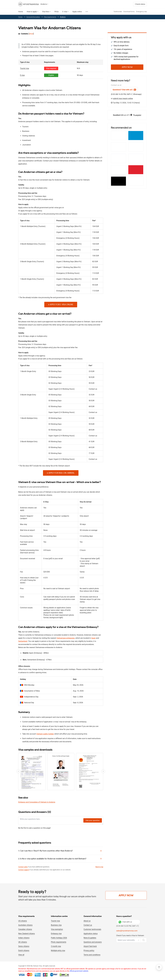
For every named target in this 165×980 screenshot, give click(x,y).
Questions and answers (93, 942)
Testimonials (118, 12)
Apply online (77, 12)
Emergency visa (141, 12)
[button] (103, 771)
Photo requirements (59, 942)
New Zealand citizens (27, 934)
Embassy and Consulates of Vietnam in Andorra (37, 802)
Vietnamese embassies (66, 638)
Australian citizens (25, 925)
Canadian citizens (25, 929)
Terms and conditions (92, 955)
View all (21, 955)
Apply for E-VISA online (61, 305)
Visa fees (46, 12)
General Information (33, 17)
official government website (79, 971)
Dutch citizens (24, 951)
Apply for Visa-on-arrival (61, 473)
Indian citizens (24, 938)
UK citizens (23, 942)
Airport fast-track (90, 946)
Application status (91, 934)
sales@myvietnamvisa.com (127, 931)
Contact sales (23, 867)
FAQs (56, 12)
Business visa (56, 925)
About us (87, 921)
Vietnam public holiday (45, 734)
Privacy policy (89, 951)
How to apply (32, 12)
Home (21, 12)
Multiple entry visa (58, 951)
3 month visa (56, 946)
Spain (93, 638)
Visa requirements (50, 17)
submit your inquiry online (123, 98)
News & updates (90, 938)
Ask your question (93, 820)
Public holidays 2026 (59, 938)
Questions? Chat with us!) (124, 90)
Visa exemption (57, 929)
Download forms (129, 12)
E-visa (65, 12)
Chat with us (125, 922)
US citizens (23, 921)
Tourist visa (55, 921)
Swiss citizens (24, 946)
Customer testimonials (92, 929)
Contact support (24, 870)
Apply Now (127, 67)
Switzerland (23, 641)
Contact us (88, 925)
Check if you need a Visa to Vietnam (130, 936)
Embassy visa (56, 934)
